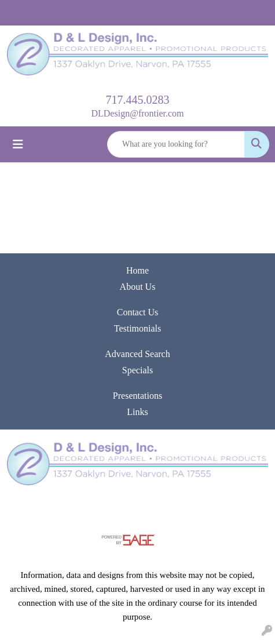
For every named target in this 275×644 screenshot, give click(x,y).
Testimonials (138, 328)
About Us (138, 287)
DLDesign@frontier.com (137, 113)
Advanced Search (137, 354)
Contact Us (138, 312)
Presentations (137, 396)
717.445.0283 (138, 100)
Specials (137, 370)
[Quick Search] (176, 144)
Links (137, 412)
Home (137, 270)
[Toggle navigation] (18, 144)
